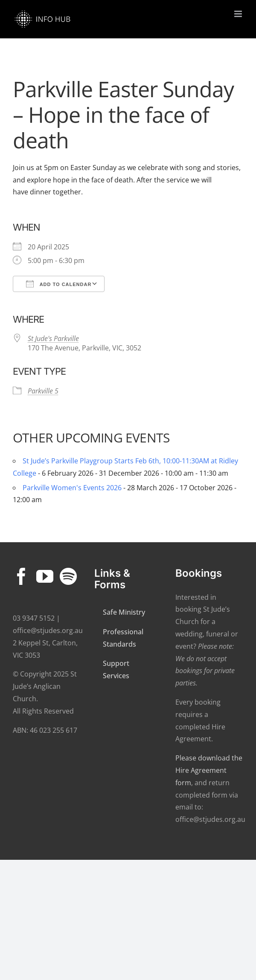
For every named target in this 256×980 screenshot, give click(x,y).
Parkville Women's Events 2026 (72, 488)
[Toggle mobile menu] (239, 14)
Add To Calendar (59, 284)
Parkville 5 (43, 391)
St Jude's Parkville (53, 338)
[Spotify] (68, 576)
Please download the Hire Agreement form (209, 770)
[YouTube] (45, 576)
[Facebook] (21, 576)
